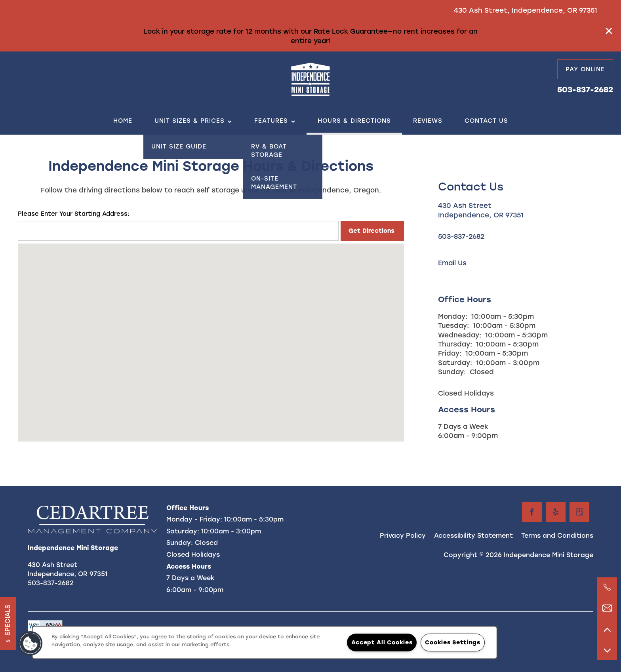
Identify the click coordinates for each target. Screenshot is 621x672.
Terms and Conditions (557, 536)
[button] (609, 31)
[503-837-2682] (607, 587)
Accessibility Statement (473, 536)
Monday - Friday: (194, 519)
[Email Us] (607, 608)
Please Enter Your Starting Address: (74, 214)
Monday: (453, 316)
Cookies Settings (453, 642)
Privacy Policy (403, 536)
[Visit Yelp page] (556, 512)
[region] (265, 642)
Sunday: (452, 372)
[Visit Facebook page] (532, 512)
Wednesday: (460, 335)
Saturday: (455, 363)
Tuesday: (453, 326)
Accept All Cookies (382, 642)
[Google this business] (579, 512)
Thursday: (455, 344)
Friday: (450, 353)
